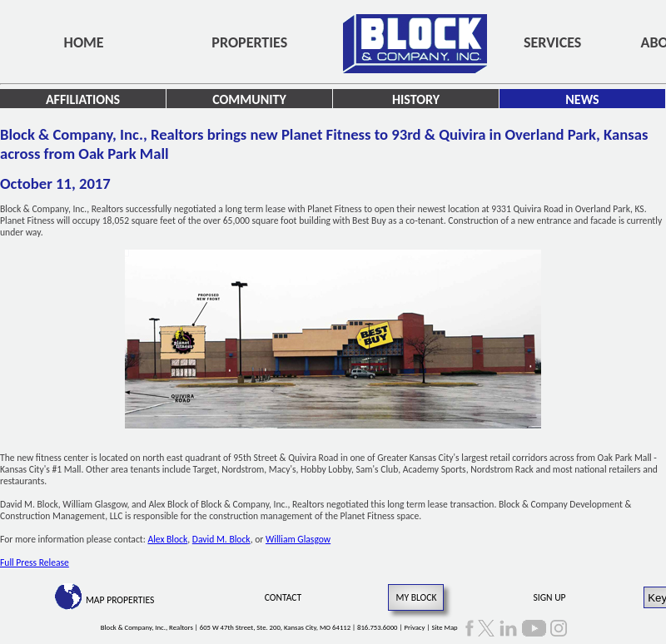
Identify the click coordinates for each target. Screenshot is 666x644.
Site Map (444, 627)
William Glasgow (298, 539)
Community (249, 99)
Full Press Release (35, 562)
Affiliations (83, 99)
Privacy (414, 627)
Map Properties (120, 600)
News (582, 99)
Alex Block (167, 539)
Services (552, 42)
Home (84, 42)
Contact (283, 597)
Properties (249, 42)
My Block (416, 597)
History (416, 99)
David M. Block (221, 539)
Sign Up (550, 597)
